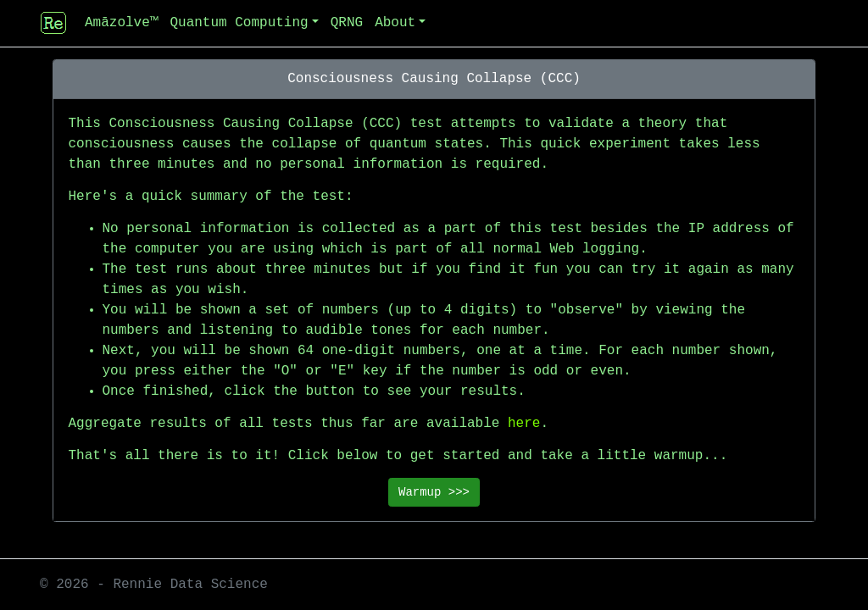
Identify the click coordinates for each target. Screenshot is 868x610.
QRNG (347, 23)
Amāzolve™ (121, 23)
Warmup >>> (434, 492)
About (395, 23)
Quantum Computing (239, 23)
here (524, 424)
